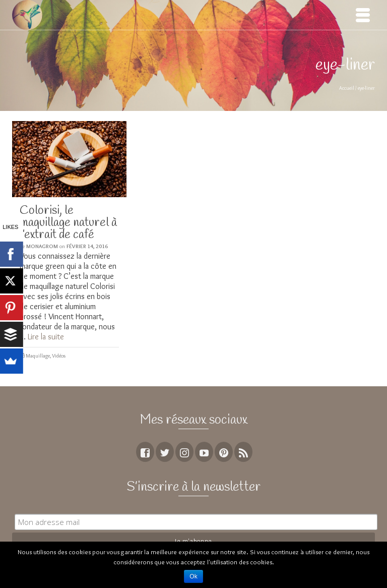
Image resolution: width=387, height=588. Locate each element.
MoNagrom (42, 246)
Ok (193, 576)
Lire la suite (46, 337)
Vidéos (59, 356)
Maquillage (38, 356)
